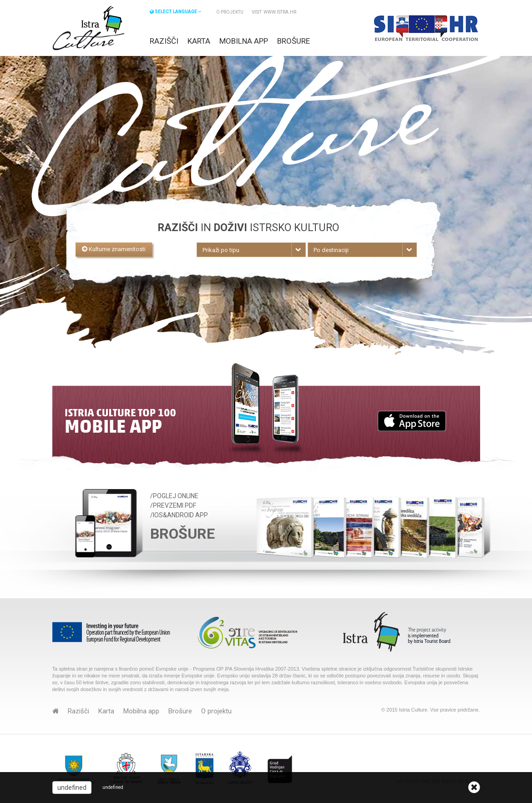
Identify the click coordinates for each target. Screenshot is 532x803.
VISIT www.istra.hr (274, 12)
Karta (199, 41)
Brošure (294, 41)
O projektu (230, 12)
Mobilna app (244, 41)
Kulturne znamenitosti (114, 249)
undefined (72, 788)
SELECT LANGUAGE (175, 12)
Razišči (164, 41)
